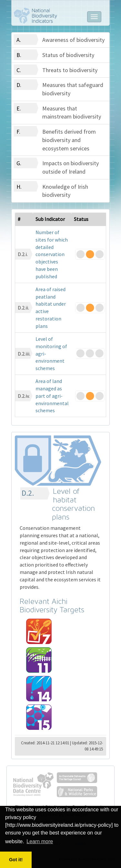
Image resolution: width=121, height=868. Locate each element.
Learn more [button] (40, 841)
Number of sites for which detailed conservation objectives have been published (52, 254)
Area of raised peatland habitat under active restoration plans (51, 308)
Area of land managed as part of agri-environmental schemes (52, 396)
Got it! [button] (16, 860)
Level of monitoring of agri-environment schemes (51, 353)
